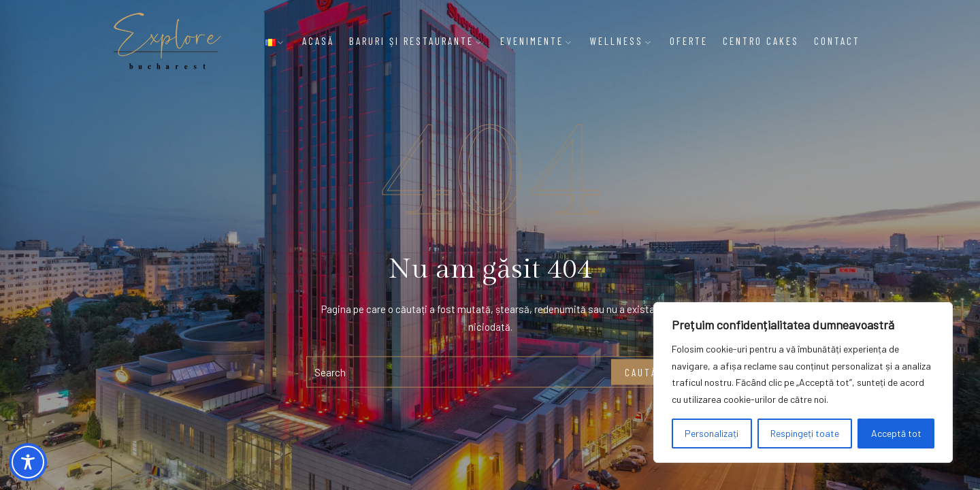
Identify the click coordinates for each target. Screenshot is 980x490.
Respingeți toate (805, 433)
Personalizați (712, 433)
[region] (803, 382)
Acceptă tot (896, 433)
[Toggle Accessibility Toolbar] (28, 462)
